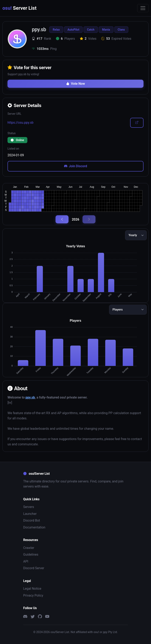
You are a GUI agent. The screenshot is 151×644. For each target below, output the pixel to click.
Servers (29, 507)
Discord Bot (32, 520)
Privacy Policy (33, 595)
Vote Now (75, 84)
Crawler (29, 548)
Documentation (34, 527)
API (26, 561)
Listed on (13, 149)
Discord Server (34, 568)
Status (12, 133)
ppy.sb (30, 397)
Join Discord (76, 166)
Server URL (14, 114)
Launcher (30, 514)
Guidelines (31, 555)
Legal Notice (32, 589)
